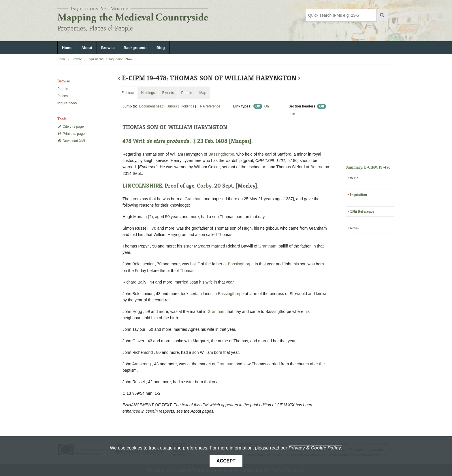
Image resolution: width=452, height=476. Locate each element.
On (267, 106)
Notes (354, 228)
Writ (354, 178)
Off (258, 106)
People (63, 89)
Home (67, 48)
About (87, 48)
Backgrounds (136, 48)
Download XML (72, 141)
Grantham (194, 199)
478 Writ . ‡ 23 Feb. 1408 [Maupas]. (188, 141)
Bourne (317, 167)
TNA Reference (362, 211)
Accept (226, 461)
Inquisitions (96, 59)
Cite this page (71, 126)
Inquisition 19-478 (122, 59)
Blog (161, 48)
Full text (128, 93)
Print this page (71, 134)
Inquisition (358, 195)
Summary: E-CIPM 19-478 (368, 167)
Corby (204, 186)
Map (203, 93)
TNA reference (209, 106)
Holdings (188, 106)
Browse (108, 48)
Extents (168, 93)
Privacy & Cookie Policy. (315, 448)
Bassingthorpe (221, 154)
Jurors (172, 106)
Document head (151, 106)
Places (63, 96)
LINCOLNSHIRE (142, 186)
